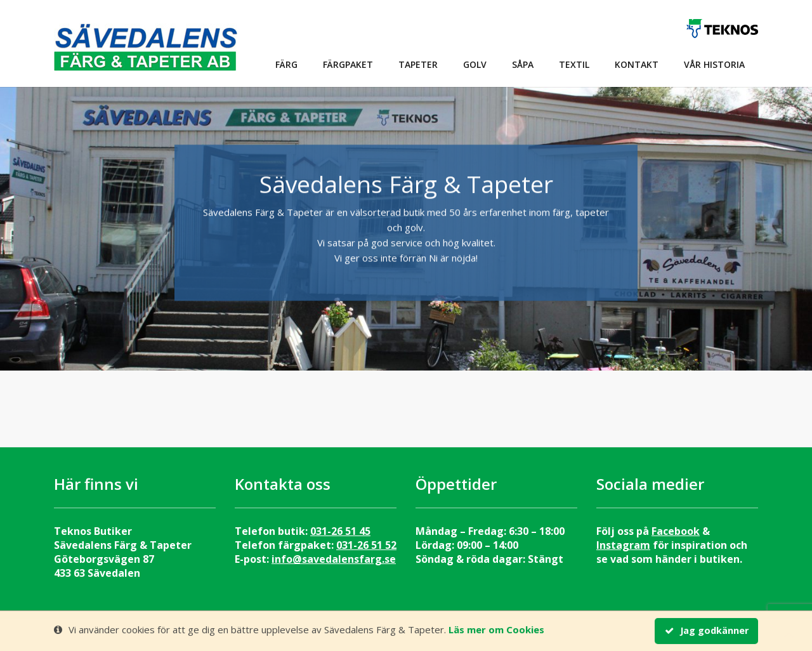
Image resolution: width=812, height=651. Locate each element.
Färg (286, 64)
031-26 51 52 (366, 545)
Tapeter (418, 64)
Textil (574, 64)
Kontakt (637, 64)
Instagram (623, 545)
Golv (475, 64)
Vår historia (714, 64)
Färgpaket (348, 64)
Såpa (523, 64)
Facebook (676, 531)
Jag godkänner (707, 631)
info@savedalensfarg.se (334, 559)
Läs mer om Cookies (496, 630)
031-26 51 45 (340, 531)
